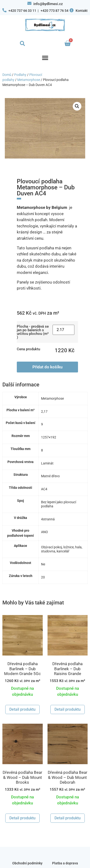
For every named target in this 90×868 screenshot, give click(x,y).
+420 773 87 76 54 (54, 11)
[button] (23, 44)
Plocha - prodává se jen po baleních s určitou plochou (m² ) (33, 332)
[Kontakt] (72, 10)
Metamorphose (29, 80)
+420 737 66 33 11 (22, 11)
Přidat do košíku (47, 367)
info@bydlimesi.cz (48, 4)
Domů (7, 75)
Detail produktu (22, 709)
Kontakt (82, 11)
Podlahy (20, 75)
